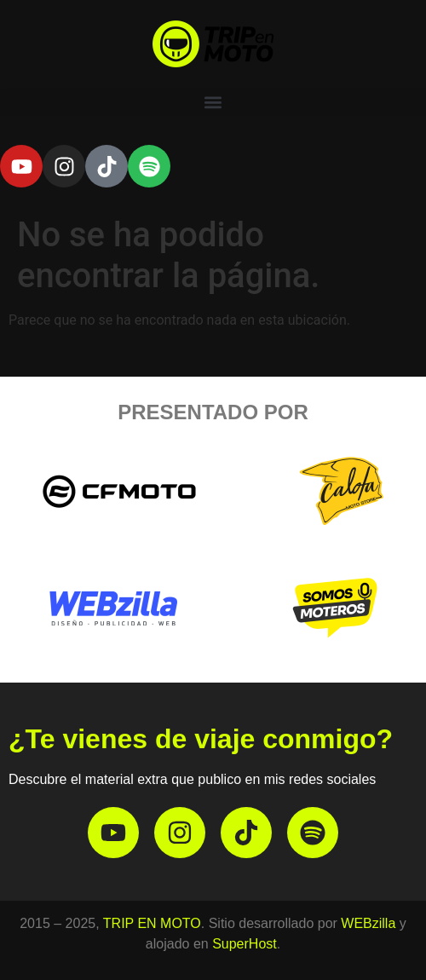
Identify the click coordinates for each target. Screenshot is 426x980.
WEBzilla (368, 923)
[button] (213, 102)
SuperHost (245, 944)
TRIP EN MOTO (152, 923)
